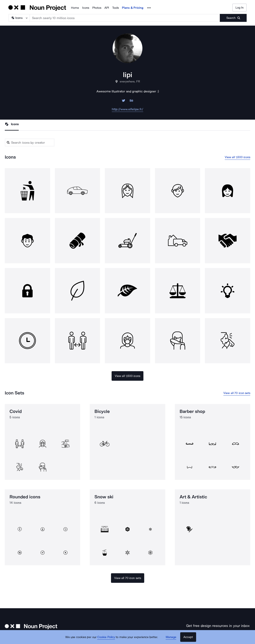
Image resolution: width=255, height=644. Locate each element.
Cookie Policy (106, 637)
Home (75, 8)
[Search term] (125, 18)
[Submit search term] (233, 18)
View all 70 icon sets (237, 393)
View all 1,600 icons (238, 157)
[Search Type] (19, 18)
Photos (97, 8)
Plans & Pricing (133, 8)
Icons (86, 8)
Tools (115, 8)
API (107, 8)
